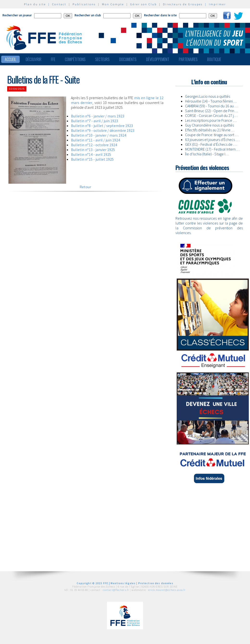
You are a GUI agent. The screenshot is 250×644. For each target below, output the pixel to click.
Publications (84, 4)
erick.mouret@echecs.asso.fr (167, 590)
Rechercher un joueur (17, 15)
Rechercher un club (88, 15)
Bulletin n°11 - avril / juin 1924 (95, 140)
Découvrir (34, 59)
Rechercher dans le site (160, 15)
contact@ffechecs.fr (116, 590)
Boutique (214, 59)
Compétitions (75, 59)
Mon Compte (113, 4)
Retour (85, 187)
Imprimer (217, 4)
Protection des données (156, 583)
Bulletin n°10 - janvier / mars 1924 (99, 135)
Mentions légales (123, 583)
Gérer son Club (144, 4)
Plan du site (35, 4)
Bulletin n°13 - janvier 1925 (93, 150)
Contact (59, 4)
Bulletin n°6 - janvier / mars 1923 (98, 116)
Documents (128, 59)
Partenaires (188, 59)
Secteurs (102, 59)
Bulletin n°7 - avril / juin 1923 (94, 121)
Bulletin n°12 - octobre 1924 (94, 145)
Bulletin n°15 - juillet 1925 (92, 159)
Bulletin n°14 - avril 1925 (91, 154)
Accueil (10, 59)
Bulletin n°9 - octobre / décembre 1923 (103, 130)
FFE (53, 59)
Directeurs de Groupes (183, 4)
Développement (158, 59)
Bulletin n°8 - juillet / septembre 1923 (102, 126)
